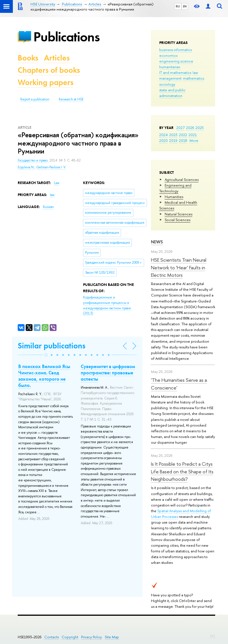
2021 (193, 135)
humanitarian (170, 67)
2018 (183, 140)
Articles (57, 58)
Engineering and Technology (175, 188)
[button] (46, 355)
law (195, 72)
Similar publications (52, 346)
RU (178, 6)
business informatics (175, 50)
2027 (180, 128)
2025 (200, 128)
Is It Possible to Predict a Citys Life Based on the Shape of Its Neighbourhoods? (182, 471)
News (157, 242)
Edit (213, 636)
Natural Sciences (178, 214)
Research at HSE (71, 99)
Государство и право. (34, 160)
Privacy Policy (91, 637)
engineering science (176, 61)
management (170, 78)
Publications (66, 37)
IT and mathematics (175, 72)
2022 (183, 135)
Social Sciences (177, 220)
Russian (48, 207)
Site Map (112, 637)
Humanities (174, 197)
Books (28, 58)
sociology (167, 84)
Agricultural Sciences (182, 179)
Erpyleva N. (26, 167)
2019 (173, 140)
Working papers (46, 82)
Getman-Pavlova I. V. (51, 167)
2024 (164, 135)
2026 (190, 128)
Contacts (52, 637)
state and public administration (172, 93)
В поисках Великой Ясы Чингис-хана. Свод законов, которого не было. (44, 376)
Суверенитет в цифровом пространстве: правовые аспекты (108, 373)
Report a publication (35, 99)
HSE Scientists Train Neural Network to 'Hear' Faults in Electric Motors (179, 267)
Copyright (70, 637)
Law (57, 183)
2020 (164, 140)
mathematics (193, 78)
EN (185, 6)
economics (168, 55)
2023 (173, 135)
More (194, 140)
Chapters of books (49, 70)
